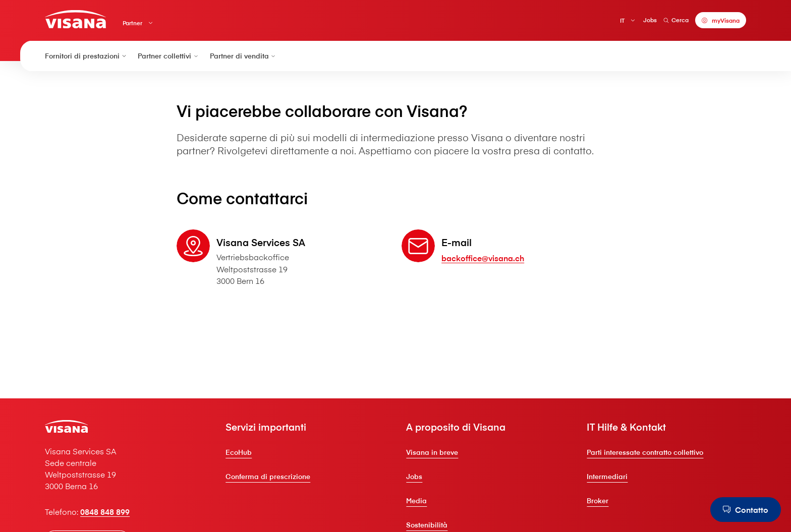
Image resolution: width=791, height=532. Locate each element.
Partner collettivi (168, 56)
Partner (132, 23)
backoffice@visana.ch (483, 258)
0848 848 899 (105, 511)
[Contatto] (746, 509)
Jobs (650, 20)
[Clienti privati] (75, 19)
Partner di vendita (243, 56)
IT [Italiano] (622, 20)
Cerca (676, 20)
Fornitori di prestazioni (86, 56)
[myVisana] (721, 20)
